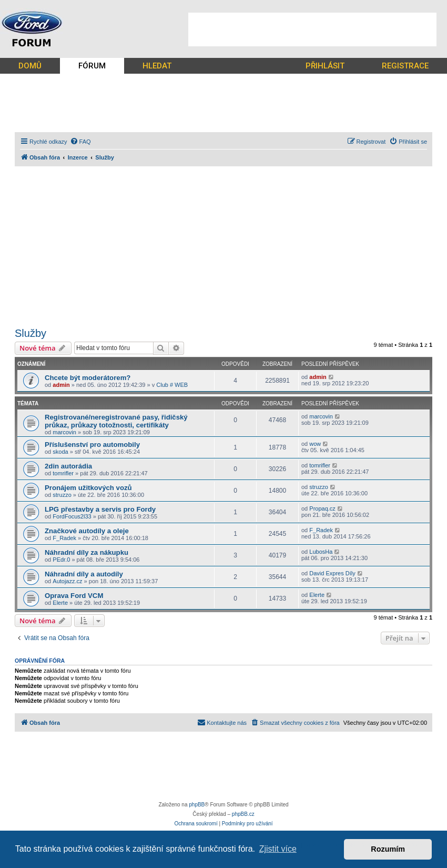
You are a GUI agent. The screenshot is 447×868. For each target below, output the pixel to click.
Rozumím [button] (388, 849)
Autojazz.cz (67, 581)
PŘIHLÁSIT (325, 66)
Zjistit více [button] (278, 849)
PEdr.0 (61, 560)
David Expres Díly (332, 573)
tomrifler (63, 473)
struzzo (62, 495)
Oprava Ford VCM (74, 596)
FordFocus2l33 (72, 516)
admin (61, 385)
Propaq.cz (322, 508)
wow (315, 444)
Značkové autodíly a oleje (87, 531)
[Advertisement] (312, 29)
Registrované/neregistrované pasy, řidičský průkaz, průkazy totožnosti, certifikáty (116, 421)
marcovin (64, 432)
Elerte (60, 603)
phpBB (197, 805)
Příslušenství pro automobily (92, 445)
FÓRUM (92, 66)
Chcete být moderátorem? (88, 378)
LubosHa (321, 552)
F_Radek (64, 538)
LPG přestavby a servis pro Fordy (100, 509)
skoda (60, 452)
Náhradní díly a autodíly (84, 574)
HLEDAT (157, 66)
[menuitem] (80, 142)
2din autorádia (68, 466)
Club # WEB (172, 385)
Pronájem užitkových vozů (88, 488)
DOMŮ (30, 66)
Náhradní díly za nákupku (87, 552)
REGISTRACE (405, 66)
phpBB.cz (243, 814)
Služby (31, 333)
